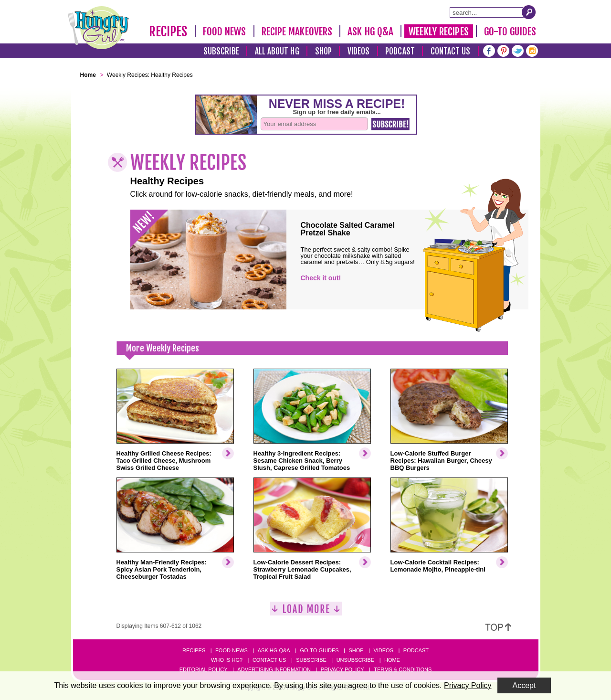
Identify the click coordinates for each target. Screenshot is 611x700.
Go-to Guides (319, 650)
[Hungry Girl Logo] (98, 28)
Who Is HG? (227, 660)
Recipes (168, 32)
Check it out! (321, 278)
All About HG (277, 51)
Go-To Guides (510, 32)
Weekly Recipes (438, 32)
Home (392, 660)
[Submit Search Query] (529, 12)
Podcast (400, 51)
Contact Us (451, 51)
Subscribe (221, 51)
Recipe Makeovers (297, 32)
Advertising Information (274, 669)
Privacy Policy (342, 669)
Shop (323, 51)
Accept (524, 685)
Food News (225, 32)
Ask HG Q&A (370, 32)
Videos (359, 51)
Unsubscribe (355, 660)
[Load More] (306, 612)
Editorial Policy (204, 669)
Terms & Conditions (403, 669)
